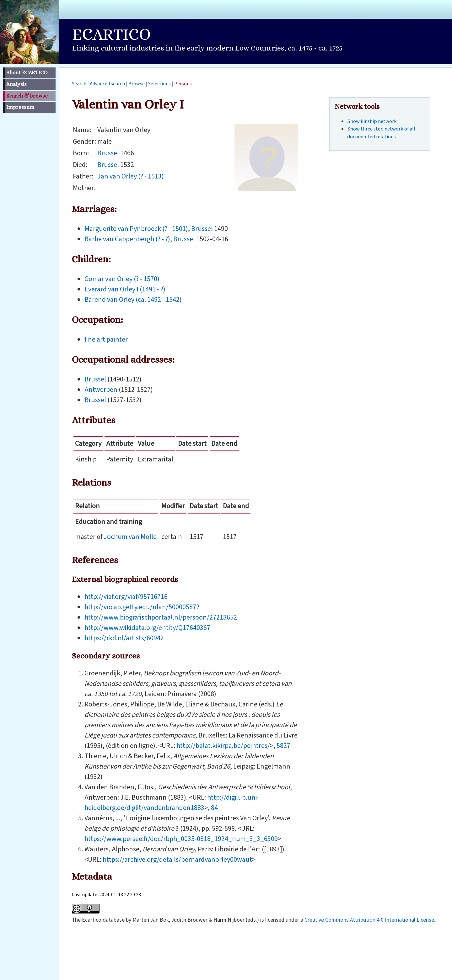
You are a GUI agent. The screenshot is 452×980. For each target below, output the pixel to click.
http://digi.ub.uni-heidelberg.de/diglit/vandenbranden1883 (172, 803)
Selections (159, 84)
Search (79, 84)
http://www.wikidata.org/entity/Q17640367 (147, 628)
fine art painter (106, 339)
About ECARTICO (27, 73)
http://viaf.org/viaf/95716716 (126, 597)
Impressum (20, 107)
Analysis (16, 84)
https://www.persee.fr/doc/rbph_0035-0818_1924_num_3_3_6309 (181, 839)
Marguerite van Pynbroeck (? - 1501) (136, 229)
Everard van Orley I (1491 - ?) (125, 289)
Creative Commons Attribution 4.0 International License (369, 920)
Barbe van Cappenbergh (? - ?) (127, 239)
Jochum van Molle (130, 537)
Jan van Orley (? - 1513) (131, 176)
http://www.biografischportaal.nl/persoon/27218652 (161, 617)
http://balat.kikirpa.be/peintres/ (223, 746)
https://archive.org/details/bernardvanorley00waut (177, 860)
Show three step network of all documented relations (381, 133)
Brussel (108, 153)
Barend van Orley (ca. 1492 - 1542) (133, 300)
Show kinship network (372, 121)
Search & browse (27, 96)
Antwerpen (101, 390)
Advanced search (107, 84)
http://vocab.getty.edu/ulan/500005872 (142, 607)
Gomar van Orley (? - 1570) (122, 279)
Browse (137, 84)
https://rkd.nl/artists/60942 (124, 638)
